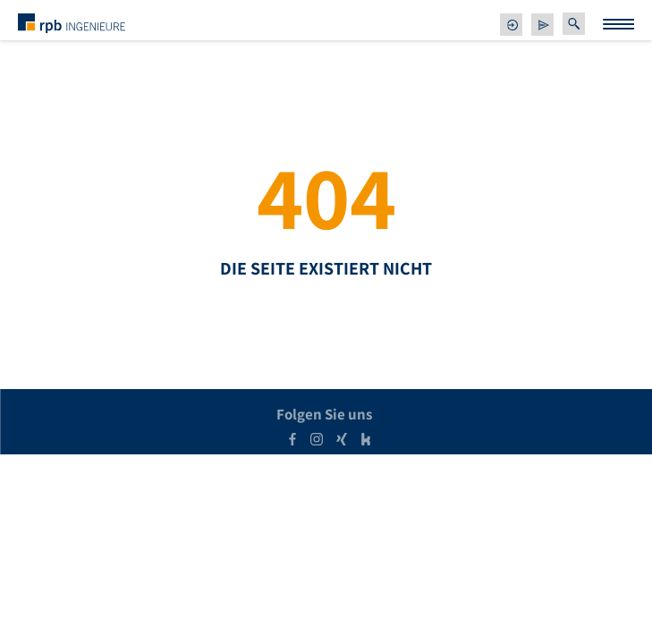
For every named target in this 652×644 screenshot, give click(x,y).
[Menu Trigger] (618, 24)
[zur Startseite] (72, 23)
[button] (574, 24)
